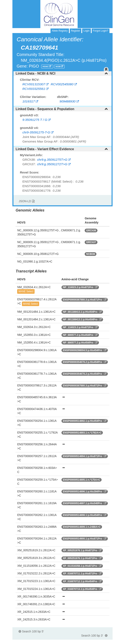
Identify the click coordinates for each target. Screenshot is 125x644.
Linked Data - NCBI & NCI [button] (62, 73)
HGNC (46, 66)
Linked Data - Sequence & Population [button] (62, 109)
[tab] (62, 74)
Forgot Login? (101, 31)
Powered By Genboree (92, 642)
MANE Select (26, 291)
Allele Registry (60, 31)
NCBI (58, 66)
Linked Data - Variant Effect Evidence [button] (62, 149)
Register (76, 31)
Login (86, 31)
